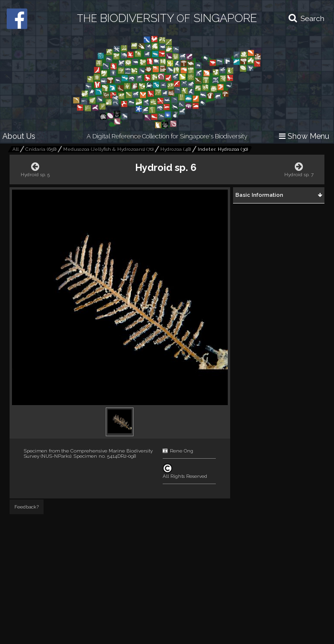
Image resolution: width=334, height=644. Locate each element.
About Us (19, 136)
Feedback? (27, 507)
